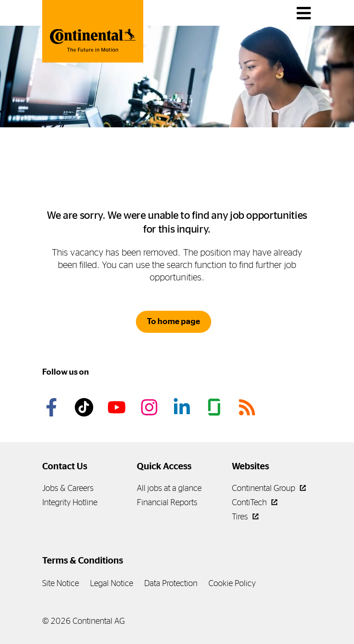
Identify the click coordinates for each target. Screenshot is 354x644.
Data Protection (171, 583)
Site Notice (61, 583)
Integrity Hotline (70, 502)
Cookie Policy (232, 583)
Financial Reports (167, 502)
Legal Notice (112, 583)
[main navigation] (304, 13)
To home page (174, 321)
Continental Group (269, 488)
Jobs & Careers (68, 488)
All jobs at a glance (169, 488)
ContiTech (255, 502)
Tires (245, 516)
